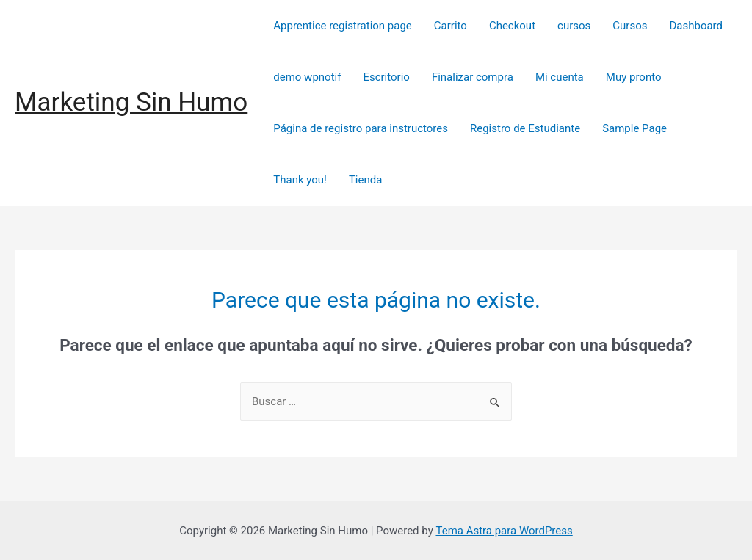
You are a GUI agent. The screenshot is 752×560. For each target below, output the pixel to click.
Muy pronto (634, 77)
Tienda (365, 180)
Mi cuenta (560, 77)
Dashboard (696, 26)
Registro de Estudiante (525, 128)
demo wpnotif (307, 77)
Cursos (630, 26)
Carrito (451, 26)
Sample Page (634, 128)
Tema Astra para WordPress (504, 531)
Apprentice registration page (343, 26)
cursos (574, 26)
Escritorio (386, 77)
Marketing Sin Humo (131, 102)
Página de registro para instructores (361, 128)
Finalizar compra (473, 77)
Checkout (512, 26)
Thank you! (300, 180)
